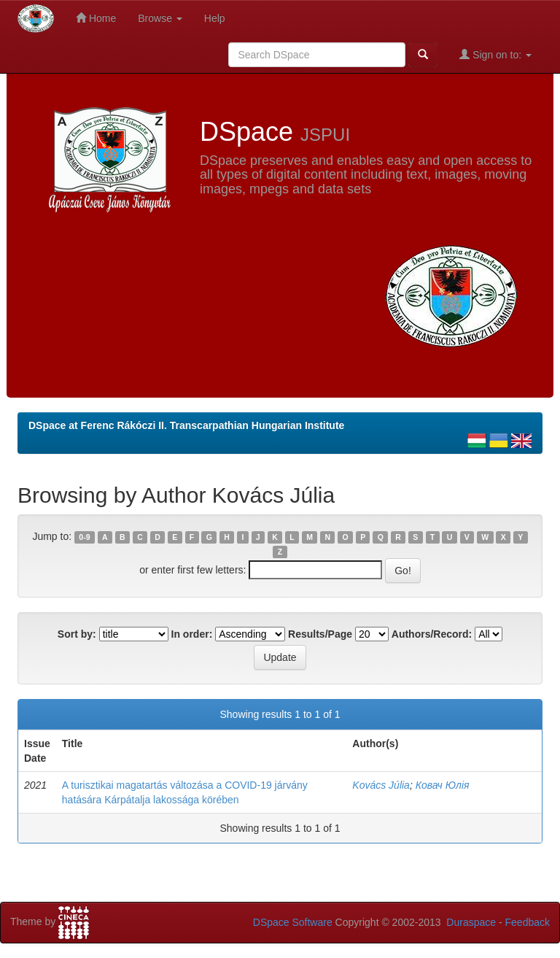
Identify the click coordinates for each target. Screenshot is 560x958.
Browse (160, 18)
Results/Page (320, 634)
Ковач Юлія (443, 785)
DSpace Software (293, 922)
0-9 (84, 537)
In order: (192, 634)
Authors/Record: (432, 634)
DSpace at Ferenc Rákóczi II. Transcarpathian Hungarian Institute (186, 425)
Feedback (528, 922)
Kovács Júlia (381, 785)
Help (215, 18)
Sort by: (77, 634)
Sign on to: (495, 54)
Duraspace (471, 922)
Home (96, 18)
